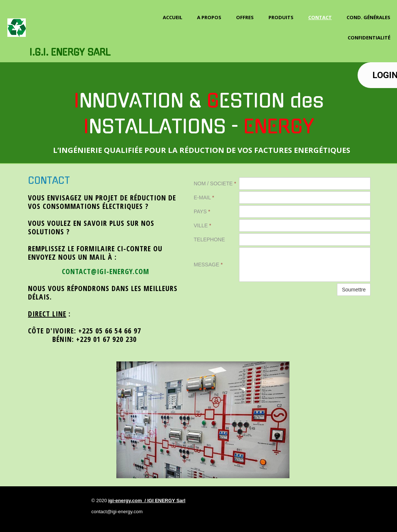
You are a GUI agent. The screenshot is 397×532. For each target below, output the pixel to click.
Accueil (173, 17)
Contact (320, 17)
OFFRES (245, 17)
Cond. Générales (368, 17)
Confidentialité (369, 38)
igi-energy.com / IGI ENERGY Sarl (147, 500)
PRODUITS (281, 17)
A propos (209, 17)
